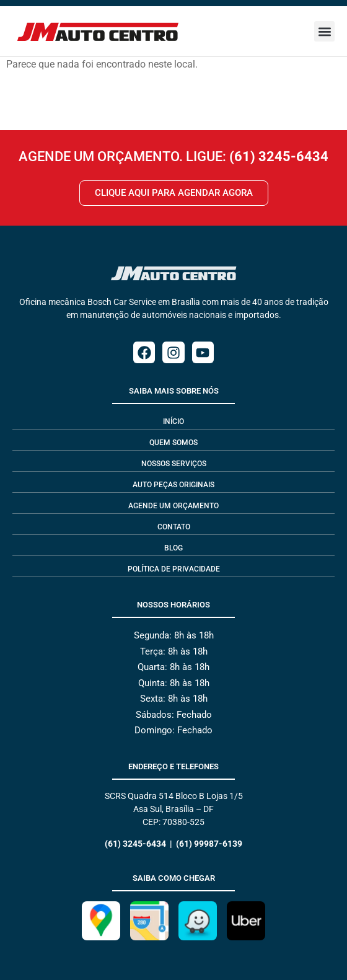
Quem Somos (173, 443)
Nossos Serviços (174, 464)
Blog (173, 548)
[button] (324, 31)
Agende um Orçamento (173, 506)
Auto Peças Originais (173, 485)
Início (173, 422)
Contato (174, 527)
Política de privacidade (174, 569)
